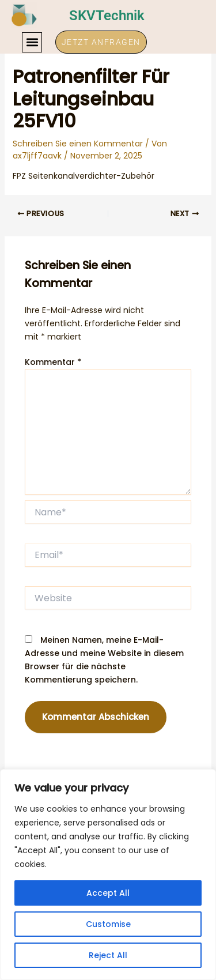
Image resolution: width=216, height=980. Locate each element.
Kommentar (53, 362)
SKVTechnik (107, 16)
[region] (108, 875)
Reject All (108, 955)
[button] (32, 42)
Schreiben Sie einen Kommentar (78, 144)
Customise (108, 924)
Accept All (108, 893)
